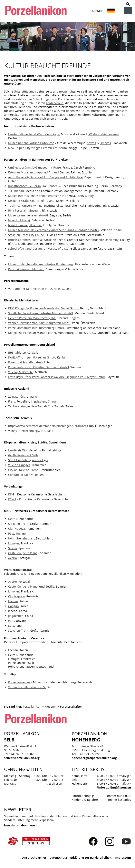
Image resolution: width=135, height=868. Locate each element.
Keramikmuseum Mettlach (26, 269)
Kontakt (97, 11)
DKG (11, 494)
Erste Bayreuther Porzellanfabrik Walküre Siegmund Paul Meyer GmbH (57, 377)
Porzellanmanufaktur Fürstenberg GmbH (36, 328)
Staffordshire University (102, 240)
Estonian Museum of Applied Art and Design (39, 172)
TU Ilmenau (16, 191)
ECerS (12, 499)
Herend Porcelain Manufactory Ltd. (32, 318)
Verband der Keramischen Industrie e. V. (36, 289)
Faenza (13, 601)
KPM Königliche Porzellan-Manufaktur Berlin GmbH (43, 308)
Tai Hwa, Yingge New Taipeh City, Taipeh (36, 406)
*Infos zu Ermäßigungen (114, 787)
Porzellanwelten (19, 682)
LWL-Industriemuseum (103, 134)
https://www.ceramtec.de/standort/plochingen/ (40, 426)
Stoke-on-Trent (18, 524)
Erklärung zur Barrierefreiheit (91, 858)
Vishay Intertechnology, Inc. (27, 431)
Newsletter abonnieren (20, 825)
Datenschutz (58, 858)
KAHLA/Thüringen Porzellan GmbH (32, 357)
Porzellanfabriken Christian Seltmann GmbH (38, 367)
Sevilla (13, 548)
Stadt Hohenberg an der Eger (28, 460)
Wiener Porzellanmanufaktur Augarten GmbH (39, 323)
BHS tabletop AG (19, 352)
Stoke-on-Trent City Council (27, 235)
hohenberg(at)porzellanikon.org (94, 758)
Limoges (105, 143)
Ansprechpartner (34, 858)
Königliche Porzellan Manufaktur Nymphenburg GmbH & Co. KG (52, 333)
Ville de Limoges (19, 465)
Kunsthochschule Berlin (25, 186)
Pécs (11, 533)
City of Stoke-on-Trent (23, 470)
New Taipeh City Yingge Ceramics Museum (37, 148)
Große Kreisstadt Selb (23, 455)
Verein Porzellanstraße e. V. (27, 687)
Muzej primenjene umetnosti (28, 215)
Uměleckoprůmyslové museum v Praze (35, 167)
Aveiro (12, 558)
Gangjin (13, 606)
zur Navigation (128, 11)
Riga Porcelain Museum (24, 210)
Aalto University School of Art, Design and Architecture (45, 177)
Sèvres (91, 143)
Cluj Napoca (16, 596)
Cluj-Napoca (17, 529)
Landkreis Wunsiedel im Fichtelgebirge (35, 450)
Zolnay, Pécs (17, 397)
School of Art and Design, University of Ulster (39, 249)
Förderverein (55, 103)
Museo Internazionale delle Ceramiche (35, 196)
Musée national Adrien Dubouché (31, 143)
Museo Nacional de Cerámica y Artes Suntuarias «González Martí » (54, 230)
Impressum (123, 858)
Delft (11, 519)
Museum (51, 706)
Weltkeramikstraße (18, 570)
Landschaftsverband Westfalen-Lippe (34, 134)
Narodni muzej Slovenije (25, 225)
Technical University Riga (25, 206)
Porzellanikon (32, 706)
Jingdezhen (16, 616)
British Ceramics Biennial (25, 240)
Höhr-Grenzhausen (21, 538)
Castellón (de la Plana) (23, 553)
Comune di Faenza (21, 475)
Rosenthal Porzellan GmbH (26, 362)
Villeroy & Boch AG (21, 372)
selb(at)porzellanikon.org (22, 758)
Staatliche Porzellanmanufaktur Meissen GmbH (41, 313)
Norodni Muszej (19, 220)
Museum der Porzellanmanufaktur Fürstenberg (41, 264)
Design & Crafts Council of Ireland (31, 201)
